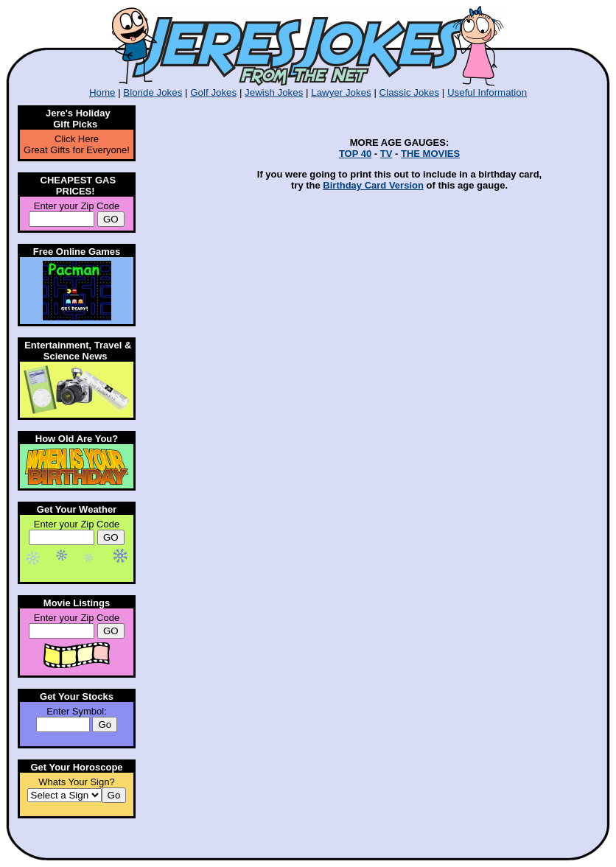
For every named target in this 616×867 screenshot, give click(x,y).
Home (102, 92)
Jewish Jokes (274, 92)
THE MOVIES (430, 154)
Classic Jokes (409, 92)
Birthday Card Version (373, 185)
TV (386, 154)
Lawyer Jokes (341, 92)
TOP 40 (355, 154)
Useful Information (487, 92)
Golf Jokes (213, 92)
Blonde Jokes (153, 92)
